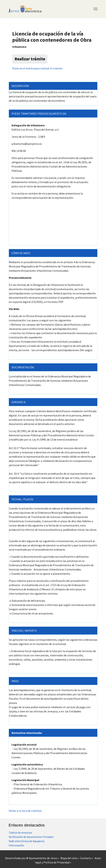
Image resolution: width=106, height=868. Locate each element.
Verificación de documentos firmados (31, 837)
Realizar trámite (30, 59)
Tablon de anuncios (20, 833)
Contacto (86, 858)
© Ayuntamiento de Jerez (42, 858)
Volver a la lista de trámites (25, 811)
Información (16, 845)
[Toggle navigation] (96, 9)
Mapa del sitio (69, 858)
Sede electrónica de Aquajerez (27, 841)
